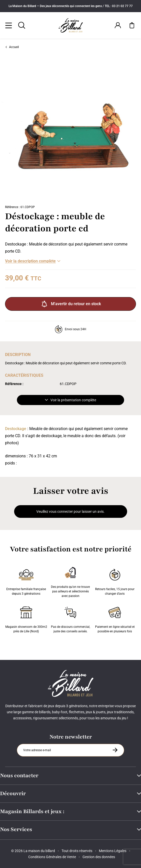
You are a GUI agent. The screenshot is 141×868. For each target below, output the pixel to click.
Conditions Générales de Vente (52, 857)
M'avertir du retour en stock (71, 304)
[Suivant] (137, 128)
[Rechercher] (22, 25)
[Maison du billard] (71, 25)
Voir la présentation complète (70, 400)
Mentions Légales (113, 851)
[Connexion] (118, 25)
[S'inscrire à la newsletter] (115, 750)
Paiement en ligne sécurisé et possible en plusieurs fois (115, 619)
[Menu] (9, 25)
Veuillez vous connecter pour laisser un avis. (70, 511)
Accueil (12, 47)
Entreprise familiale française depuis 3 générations (26, 581)
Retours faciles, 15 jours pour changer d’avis (115, 581)
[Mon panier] (132, 25)
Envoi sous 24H (70, 329)
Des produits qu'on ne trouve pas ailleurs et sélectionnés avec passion (70, 581)
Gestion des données (99, 857)
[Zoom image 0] (70, 128)
